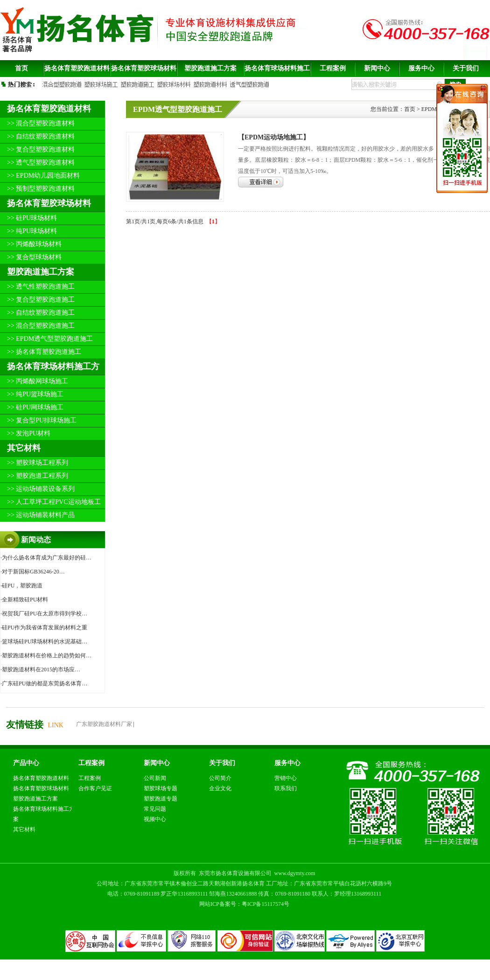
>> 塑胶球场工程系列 (38, 463)
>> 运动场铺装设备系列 (41, 489)
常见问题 (155, 809)
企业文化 (220, 788)
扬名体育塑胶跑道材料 (49, 109)
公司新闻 (155, 778)
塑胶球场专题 (161, 788)
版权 (179, 873)
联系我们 (286, 788)
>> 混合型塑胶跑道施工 (41, 326)
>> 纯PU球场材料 (32, 231)
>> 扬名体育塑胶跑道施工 (44, 352)
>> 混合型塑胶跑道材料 (41, 123)
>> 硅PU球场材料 (32, 218)
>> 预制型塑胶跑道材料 (41, 189)
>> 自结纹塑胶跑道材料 (41, 136)
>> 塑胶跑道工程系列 (38, 476)
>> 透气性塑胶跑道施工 (41, 286)
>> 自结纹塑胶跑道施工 (41, 313)
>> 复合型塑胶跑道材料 (41, 149)
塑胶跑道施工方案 (41, 272)
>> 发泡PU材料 (29, 433)
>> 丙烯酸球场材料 (34, 244)
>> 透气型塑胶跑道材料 (41, 162)
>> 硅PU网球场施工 (35, 407)
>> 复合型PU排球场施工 (42, 420)
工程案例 (90, 778)
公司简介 (220, 778)
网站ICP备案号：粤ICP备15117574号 (244, 904)
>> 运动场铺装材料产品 (41, 515)
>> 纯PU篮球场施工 (35, 394)
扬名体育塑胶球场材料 (49, 203)
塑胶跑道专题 (161, 799)
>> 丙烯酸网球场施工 (38, 381)
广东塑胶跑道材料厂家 (104, 724)
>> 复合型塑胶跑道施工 (41, 300)
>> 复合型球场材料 (34, 257)
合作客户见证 (95, 788)
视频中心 (155, 819)
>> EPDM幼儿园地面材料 (43, 176)
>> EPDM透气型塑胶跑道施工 (50, 339)
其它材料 (24, 448)
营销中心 (286, 778)
